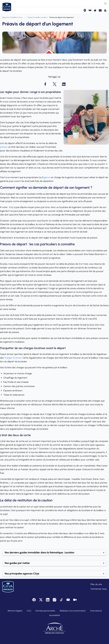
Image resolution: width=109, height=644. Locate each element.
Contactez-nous (99, 589)
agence (47, 177)
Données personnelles (45, 611)
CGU (29, 611)
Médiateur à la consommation (73, 611)
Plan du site (96, 584)
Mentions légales (15, 611)
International (96, 611)
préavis (4, 147)
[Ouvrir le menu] (105, 3)
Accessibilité (55, 615)
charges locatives (13, 358)
